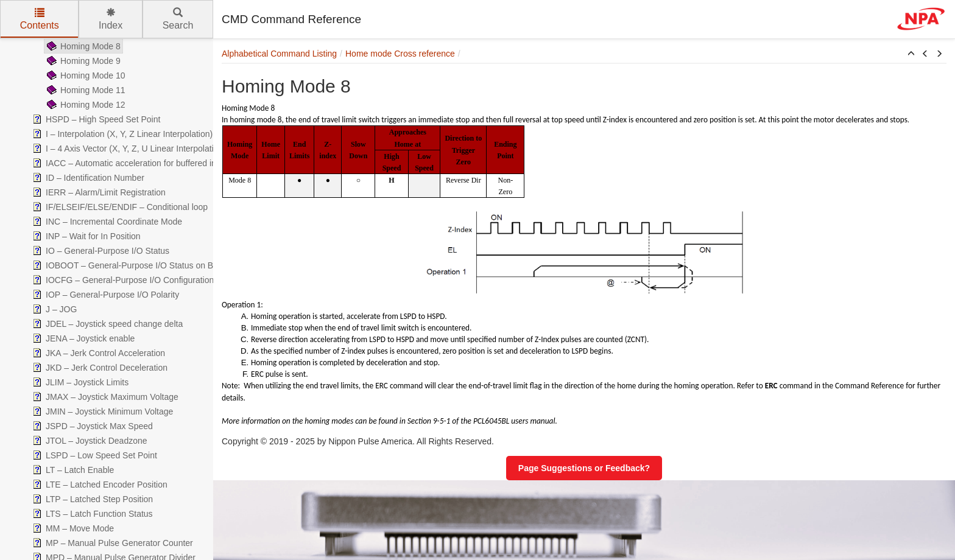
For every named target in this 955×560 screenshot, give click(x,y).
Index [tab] (111, 19)
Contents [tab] (40, 19)
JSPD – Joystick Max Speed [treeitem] (91, 426)
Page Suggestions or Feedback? (584, 468)
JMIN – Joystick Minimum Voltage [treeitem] (101, 411)
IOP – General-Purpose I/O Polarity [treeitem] (104, 295)
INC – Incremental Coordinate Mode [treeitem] (106, 222)
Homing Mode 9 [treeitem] (83, 61)
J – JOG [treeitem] (53, 309)
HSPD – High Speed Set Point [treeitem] (95, 119)
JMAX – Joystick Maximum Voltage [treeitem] (104, 397)
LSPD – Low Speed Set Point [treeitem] (93, 455)
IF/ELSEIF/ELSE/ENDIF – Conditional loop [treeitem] (119, 207)
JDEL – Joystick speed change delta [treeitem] (106, 324)
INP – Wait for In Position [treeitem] (85, 236)
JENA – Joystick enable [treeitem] (82, 338)
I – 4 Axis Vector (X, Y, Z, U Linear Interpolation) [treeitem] (128, 149)
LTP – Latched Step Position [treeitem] (91, 499)
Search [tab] (178, 19)
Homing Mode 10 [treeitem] (85, 75)
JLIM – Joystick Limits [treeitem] (79, 382)
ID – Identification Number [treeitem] (87, 178)
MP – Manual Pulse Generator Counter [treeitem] (111, 543)
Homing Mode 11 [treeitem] (85, 90)
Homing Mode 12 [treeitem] (85, 105)
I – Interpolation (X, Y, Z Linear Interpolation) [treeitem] (121, 134)
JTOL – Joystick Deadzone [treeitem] (89, 441)
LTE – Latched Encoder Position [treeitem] (99, 485)
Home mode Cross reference (400, 54)
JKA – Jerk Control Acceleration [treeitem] (97, 353)
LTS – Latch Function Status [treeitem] (91, 514)
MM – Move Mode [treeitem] (72, 528)
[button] (911, 54)
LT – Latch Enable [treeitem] (72, 470)
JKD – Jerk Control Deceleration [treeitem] (99, 368)
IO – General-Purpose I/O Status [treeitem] (100, 251)
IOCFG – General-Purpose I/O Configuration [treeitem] (122, 280)
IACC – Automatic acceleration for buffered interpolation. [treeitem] (144, 163)
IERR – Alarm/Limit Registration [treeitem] (98, 192)
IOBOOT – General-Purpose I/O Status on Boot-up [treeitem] (134, 265)
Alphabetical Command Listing (279, 54)
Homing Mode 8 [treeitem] (83, 46)
